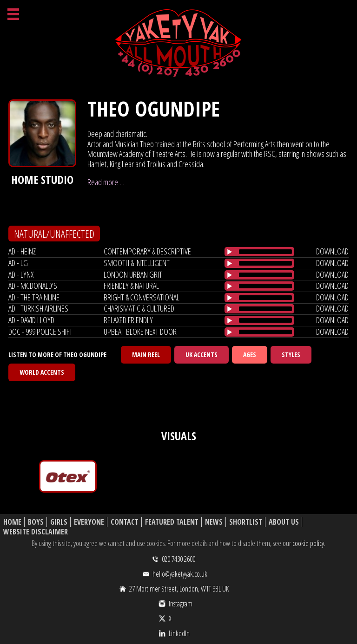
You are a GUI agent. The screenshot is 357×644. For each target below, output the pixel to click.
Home (12, 522)
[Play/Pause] (230, 252)
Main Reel (146, 355)
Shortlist (246, 522)
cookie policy (308, 543)
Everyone (89, 522)
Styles (291, 355)
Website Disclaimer (36, 532)
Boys (36, 522)
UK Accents (202, 355)
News (214, 522)
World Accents (42, 372)
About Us (284, 522)
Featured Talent (172, 522)
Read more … (106, 182)
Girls (59, 522)
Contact (125, 522)
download (332, 251)
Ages (250, 355)
